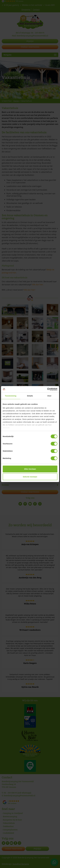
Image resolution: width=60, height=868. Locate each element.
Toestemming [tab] (11, 396)
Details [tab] (30, 396)
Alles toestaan (30, 469)
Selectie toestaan (30, 477)
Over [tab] (49, 396)
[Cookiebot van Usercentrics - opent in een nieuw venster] (47, 389)
